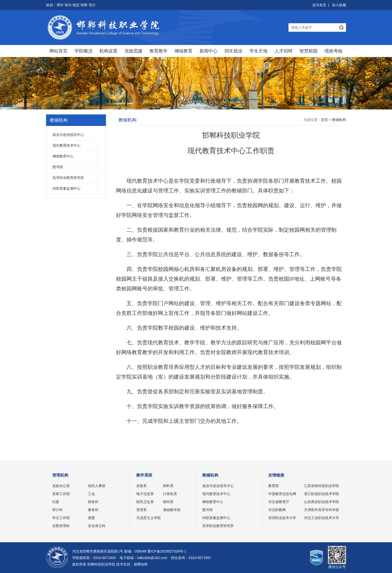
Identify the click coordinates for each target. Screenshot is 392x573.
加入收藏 (339, 5)
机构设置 (108, 51)
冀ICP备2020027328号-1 (167, 551)
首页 (324, 120)
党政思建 (133, 51)
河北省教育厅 (279, 502)
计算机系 (170, 494)
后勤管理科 (61, 526)
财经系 (168, 502)
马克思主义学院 (148, 518)
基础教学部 (172, 510)
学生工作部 (61, 518)
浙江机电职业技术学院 (321, 494)
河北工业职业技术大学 (321, 518)
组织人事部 (97, 486)
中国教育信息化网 (282, 494)
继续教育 (183, 51)
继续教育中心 (213, 502)
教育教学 (158, 51)
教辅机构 (339, 120)
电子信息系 (145, 494)
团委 (91, 518)
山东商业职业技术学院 (321, 502)
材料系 (168, 486)
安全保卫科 (97, 526)
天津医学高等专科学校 (321, 510)
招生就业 (233, 51)
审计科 (57, 510)
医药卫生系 (145, 502)
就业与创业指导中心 (218, 486)
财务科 (93, 502)
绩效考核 (333, 51)
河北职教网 (277, 510)
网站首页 (58, 51)
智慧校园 (308, 51)
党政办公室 (61, 486)
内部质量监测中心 (216, 518)
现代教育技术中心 (216, 494)
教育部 (273, 486)
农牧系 (141, 486)
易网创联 (141, 564)
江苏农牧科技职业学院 (321, 486)
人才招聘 (283, 51)
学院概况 (83, 51)
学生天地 (258, 51)
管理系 (141, 510)
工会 (91, 494)
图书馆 (207, 510)
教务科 (93, 510)
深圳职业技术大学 (282, 518)
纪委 (56, 502)
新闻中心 (208, 51)
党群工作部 (61, 494)
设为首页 (319, 5)
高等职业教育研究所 (218, 526)
